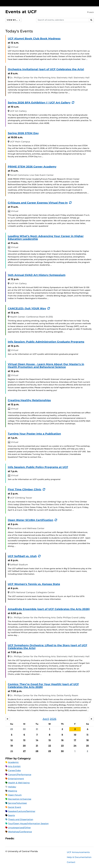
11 (87, 735)
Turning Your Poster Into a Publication (34, 434)
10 (75, 735)
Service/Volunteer (18, 803)
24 (75, 746)
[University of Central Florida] (22, 3)
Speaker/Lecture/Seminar (22, 811)
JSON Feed (35, 839)
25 (87, 746)
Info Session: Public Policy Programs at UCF (38, 467)
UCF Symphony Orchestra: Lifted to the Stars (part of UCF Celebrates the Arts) (48, 647)
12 (12, 740)
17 (75, 740)
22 (50, 746)
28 (37, 751)
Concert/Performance (20, 775)
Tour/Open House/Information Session (28, 824)
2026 (53, 719)
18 (87, 740)
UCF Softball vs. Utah (22, 556)
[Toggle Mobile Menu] (93, 3)
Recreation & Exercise (20, 799)
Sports (11, 816)
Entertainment (16, 779)
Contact (71, 862)
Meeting (13, 791)
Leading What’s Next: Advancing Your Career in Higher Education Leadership (46, 238)
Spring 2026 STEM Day (23, 133)
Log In (90, 12)
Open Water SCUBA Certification (31, 520)
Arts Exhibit (14, 767)
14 (37, 740)
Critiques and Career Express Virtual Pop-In (38, 203)
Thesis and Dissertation (21, 820)
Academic (13, 762)
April (46, 719)
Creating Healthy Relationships (29, 400)
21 (37, 746)
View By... (13, 20)
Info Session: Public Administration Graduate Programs (46, 342)
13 (24, 740)
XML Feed (31, 839)
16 (62, 740)
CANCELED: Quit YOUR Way (27, 308)
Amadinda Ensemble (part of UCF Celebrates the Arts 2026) (49, 609)
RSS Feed (26, 839)
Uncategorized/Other (19, 828)
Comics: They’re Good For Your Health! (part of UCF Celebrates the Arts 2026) (43, 686)
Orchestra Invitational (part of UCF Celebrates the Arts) (46, 69)
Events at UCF (21, 12)
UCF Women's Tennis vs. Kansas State (34, 584)
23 (62, 746)
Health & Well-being (19, 783)
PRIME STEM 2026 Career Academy (32, 167)
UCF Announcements (78, 852)
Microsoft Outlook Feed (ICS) (22, 839)
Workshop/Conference (20, 832)
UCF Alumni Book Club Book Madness (34, 39)
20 (24, 746)
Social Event (15, 807)
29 (12, 729)
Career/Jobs (14, 771)
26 (12, 751)
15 (50, 740)
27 (24, 751)
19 (12, 746)
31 (37, 729)
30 (24, 729)
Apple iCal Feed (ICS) (18, 839)
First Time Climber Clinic (25, 489)
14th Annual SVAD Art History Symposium (37, 275)
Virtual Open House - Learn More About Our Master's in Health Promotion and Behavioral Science (46, 366)
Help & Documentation (79, 857)
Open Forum (15, 795)
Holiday (12, 787)
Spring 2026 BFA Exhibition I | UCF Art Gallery (39, 103)
